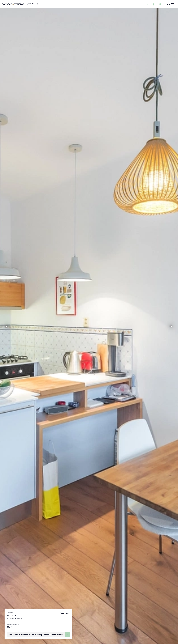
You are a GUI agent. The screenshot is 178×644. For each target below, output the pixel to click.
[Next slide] (171, 326)
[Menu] (170, 4)
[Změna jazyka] (160, 4)
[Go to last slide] (7, 326)
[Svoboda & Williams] (20, 4)
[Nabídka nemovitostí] (148, 4)
